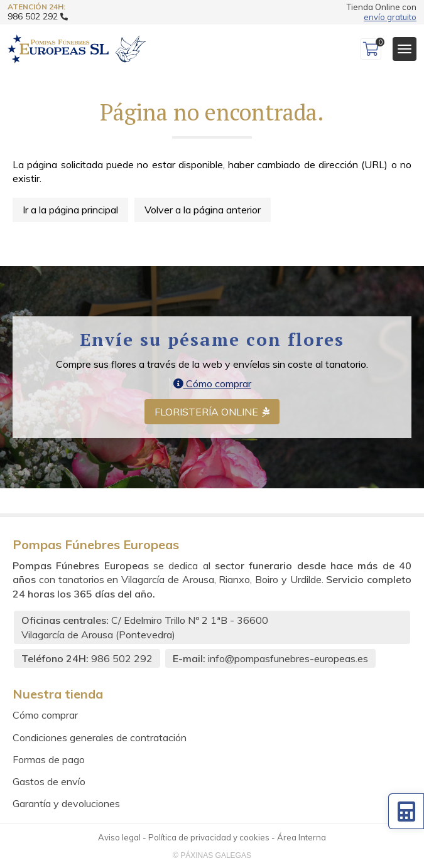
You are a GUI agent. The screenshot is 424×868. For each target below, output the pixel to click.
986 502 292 (122, 658)
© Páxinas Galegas (212, 855)
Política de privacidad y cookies (209, 837)
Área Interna (302, 837)
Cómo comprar (212, 383)
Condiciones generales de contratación (100, 737)
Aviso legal (119, 837)
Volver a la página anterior (203, 210)
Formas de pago (49, 759)
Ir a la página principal (70, 210)
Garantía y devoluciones (66, 803)
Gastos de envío (49, 781)
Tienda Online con (382, 12)
